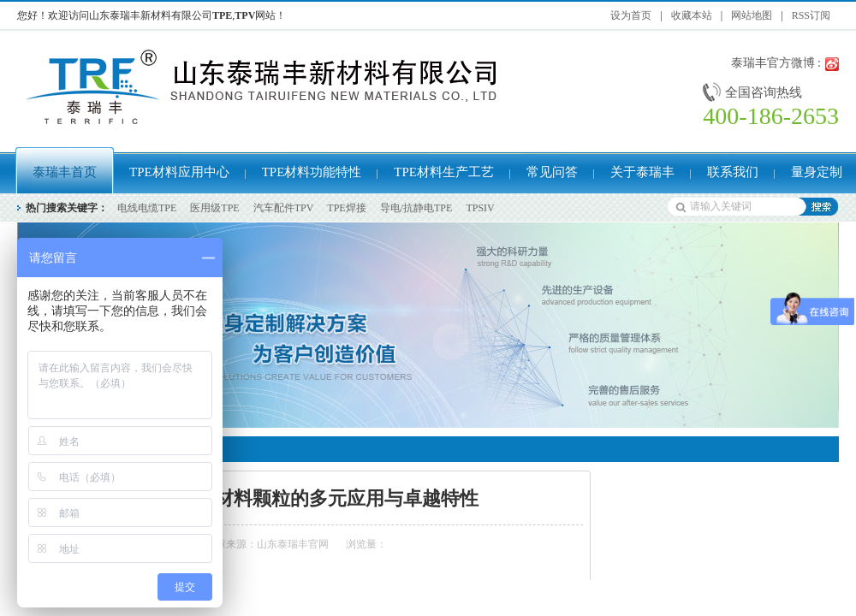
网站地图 (752, 15)
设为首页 (631, 15)
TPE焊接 (346, 208)
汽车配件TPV (284, 208)
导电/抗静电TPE (416, 208)
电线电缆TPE (147, 208)
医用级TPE (214, 208)
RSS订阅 (811, 15)
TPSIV (480, 208)
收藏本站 (692, 15)
